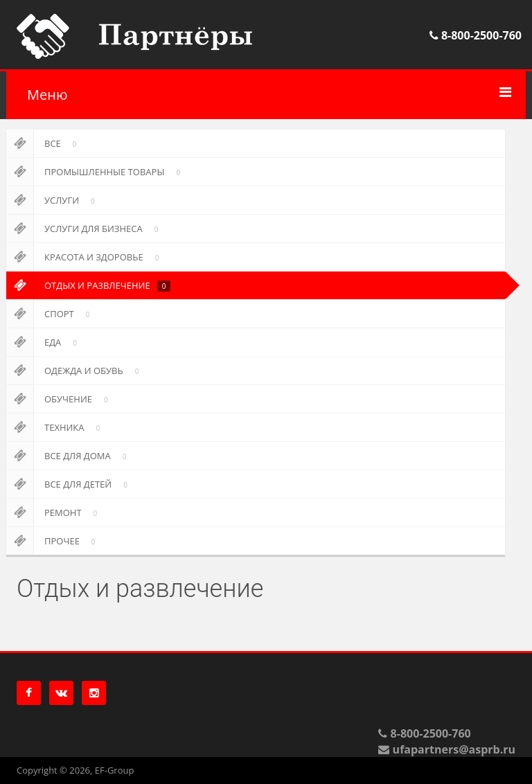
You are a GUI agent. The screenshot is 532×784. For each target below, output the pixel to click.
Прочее (53, 541)
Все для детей (69, 484)
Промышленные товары (96, 172)
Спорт (50, 314)
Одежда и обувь (75, 371)
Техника (55, 427)
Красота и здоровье (85, 257)
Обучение (60, 399)
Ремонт (54, 513)
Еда (44, 342)
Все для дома (69, 456)
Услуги (53, 200)
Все (44, 143)
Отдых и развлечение (88, 285)
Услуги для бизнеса (85, 229)
